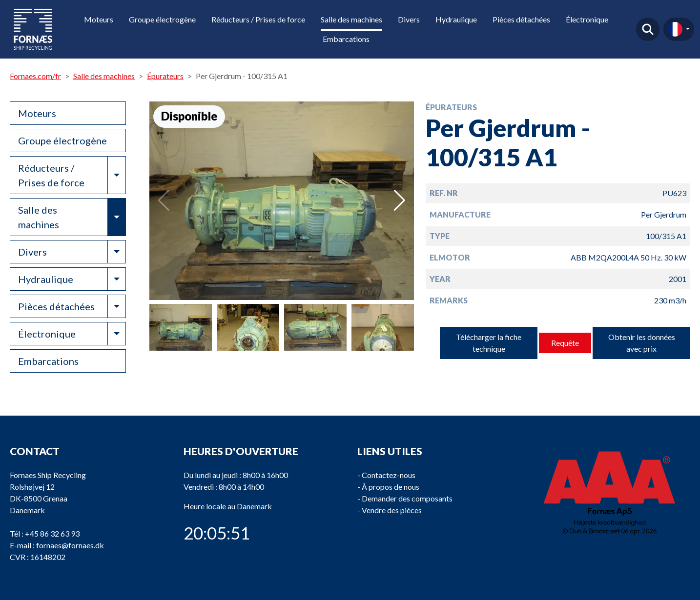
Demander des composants (407, 498)
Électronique (587, 19)
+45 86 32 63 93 (52, 533)
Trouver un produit (648, 29)
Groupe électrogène (162, 19)
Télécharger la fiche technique (489, 343)
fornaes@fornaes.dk (70, 545)
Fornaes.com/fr (35, 76)
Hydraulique (456, 19)
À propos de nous (391, 487)
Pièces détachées (521, 19)
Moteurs (99, 19)
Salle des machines (351, 19)
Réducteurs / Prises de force (258, 19)
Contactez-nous (389, 475)
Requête (565, 343)
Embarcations (346, 39)
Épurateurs (165, 76)
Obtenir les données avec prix (642, 343)
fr (675, 29)
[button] (400, 200)
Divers (409, 19)
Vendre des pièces (392, 510)
